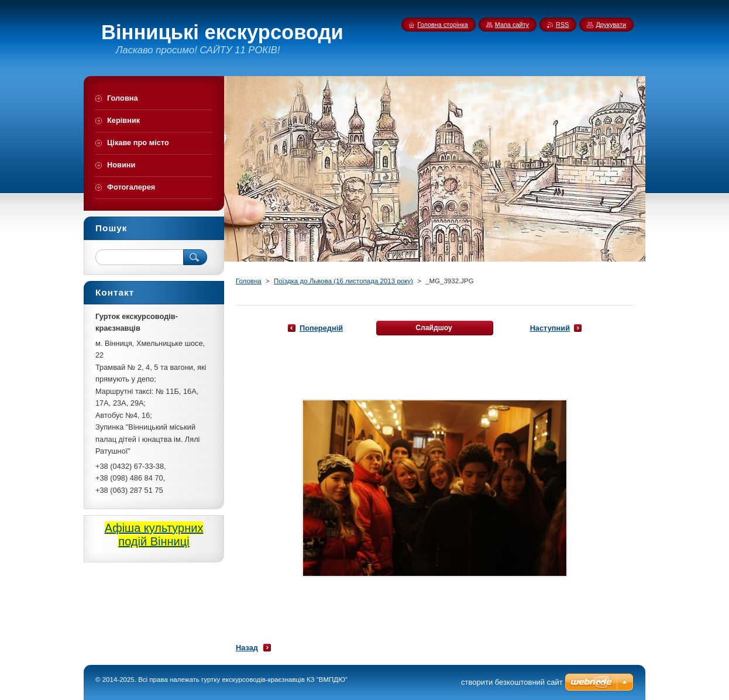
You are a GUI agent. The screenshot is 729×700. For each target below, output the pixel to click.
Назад (247, 648)
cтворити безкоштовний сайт (512, 682)
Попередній (321, 328)
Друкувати (611, 25)
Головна (249, 281)
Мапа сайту (512, 25)
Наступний (550, 328)
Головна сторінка (443, 25)
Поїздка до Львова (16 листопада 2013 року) (343, 281)
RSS (562, 25)
